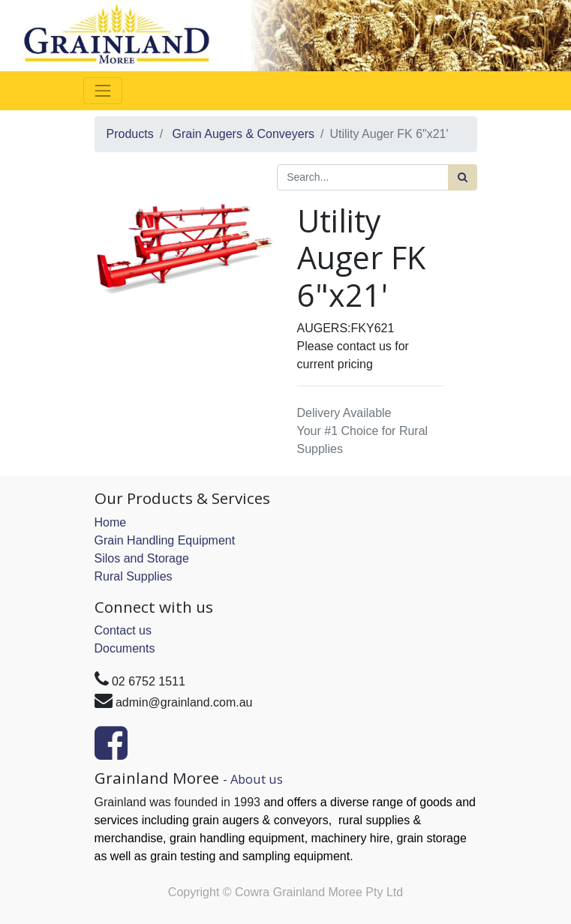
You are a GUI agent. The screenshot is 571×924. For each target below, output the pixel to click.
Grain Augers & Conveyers (243, 134)
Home (111, 522)
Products (130, 134)
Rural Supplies (134, 576)
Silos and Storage (142, 558)
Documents (125, 648)
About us (257, 779)
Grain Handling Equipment (165, 540)
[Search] (463, 177)
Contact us (123, 630)
